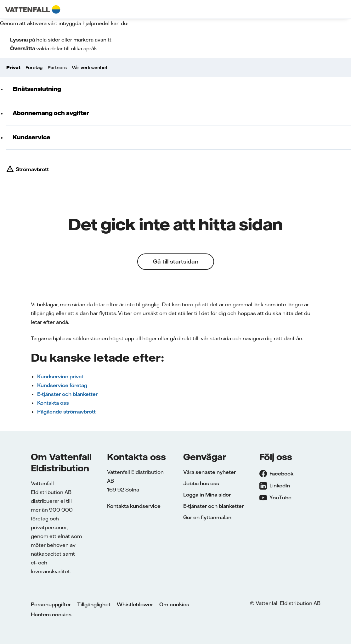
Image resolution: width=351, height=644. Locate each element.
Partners (57, 68)
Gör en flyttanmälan (207, 517)
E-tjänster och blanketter (67, 394)
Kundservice (31, 137)
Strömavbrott (32, 169)
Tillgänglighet (94, 604)
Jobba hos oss (201, 483)
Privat (13, 68)
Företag (34, 68)
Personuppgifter (51, 604)
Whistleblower (135, 604)
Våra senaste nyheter (209, 472)
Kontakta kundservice (134, 506)
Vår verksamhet (90, 68)
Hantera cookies (51, 614)
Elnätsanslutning (37, 89)
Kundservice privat (60, 376)
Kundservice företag (62, 385)
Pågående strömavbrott (66, 412)
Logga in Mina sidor (207, 495)
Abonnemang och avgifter (51, 113)
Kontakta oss (53, 403)
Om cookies (174, 604)
